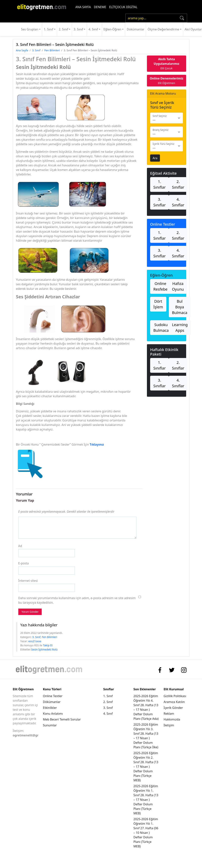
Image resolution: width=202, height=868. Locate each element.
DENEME (100, 7)
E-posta (24, 563)
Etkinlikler (50, 708)
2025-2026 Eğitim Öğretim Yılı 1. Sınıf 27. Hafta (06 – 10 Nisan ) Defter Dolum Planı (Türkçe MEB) (146, 833)
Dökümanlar (52, 702)
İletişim (169, 725)
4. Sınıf (93, 29)
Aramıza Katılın (174, 702)
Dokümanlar (136, 29)
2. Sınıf (63, 29)
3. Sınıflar (159, 202)
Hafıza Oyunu (178, 286)
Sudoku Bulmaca (161, 328)
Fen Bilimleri (52, 50)
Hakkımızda (172, 719)
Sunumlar (50, 725)
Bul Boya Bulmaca (180, 307)
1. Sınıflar (159, 184)
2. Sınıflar (178, 184)
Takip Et (48, 645)
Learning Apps (180, 328)
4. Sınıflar (178, 202)
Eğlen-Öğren (112, 29)
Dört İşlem (158, 304)
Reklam (169, 714)
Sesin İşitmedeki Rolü (44, 649)
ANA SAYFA (83, 7)
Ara (155, 158)
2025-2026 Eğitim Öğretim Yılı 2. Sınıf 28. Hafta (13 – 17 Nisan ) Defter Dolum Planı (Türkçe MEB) (146, 767)
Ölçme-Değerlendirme (163, 29)
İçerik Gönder (173, 708)
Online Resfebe (160, 286)
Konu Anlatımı (53, 714)
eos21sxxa (35, 641)
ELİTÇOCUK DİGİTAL (123, 7)
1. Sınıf (48, 29)
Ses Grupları (30, 29)
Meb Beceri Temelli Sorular (62, 719)
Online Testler (53, 696)
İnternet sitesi (28, 581)
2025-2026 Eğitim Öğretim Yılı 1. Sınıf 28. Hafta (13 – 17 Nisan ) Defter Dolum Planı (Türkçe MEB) (146, 800)
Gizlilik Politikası (175, 696)
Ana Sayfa (22, 50)
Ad (20, 546)
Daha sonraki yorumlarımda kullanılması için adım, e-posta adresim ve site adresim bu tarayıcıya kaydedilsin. (77, 600)
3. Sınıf (78, 29)
